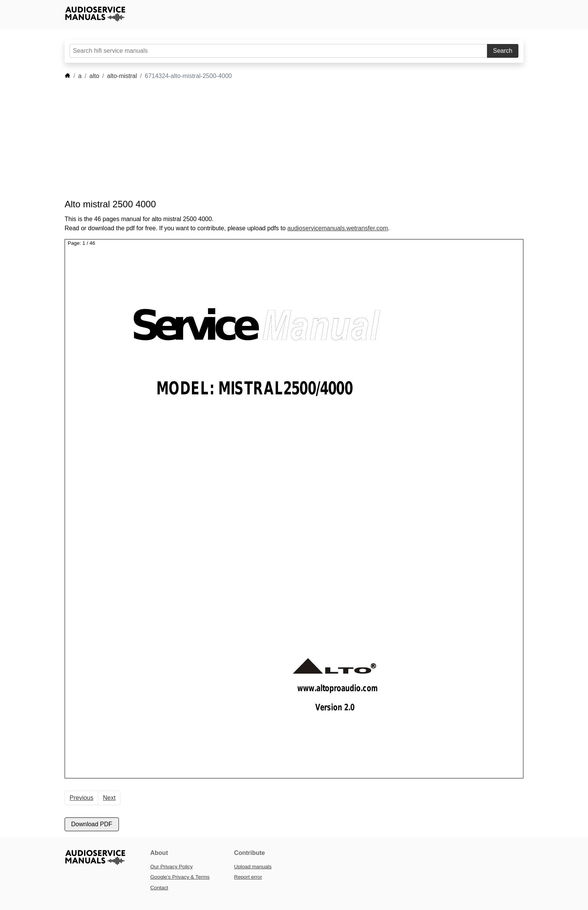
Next (109, 798)
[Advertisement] (283, 140)
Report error (248, 877)
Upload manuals (253, 867)
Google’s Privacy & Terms (180, 877)
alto (94, 76)
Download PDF (92, 824)
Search (503, 51)
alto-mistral (122, 76)
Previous (81, 798)
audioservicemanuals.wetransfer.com (338, 228)
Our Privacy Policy (171, 867)
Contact (159, 888)
